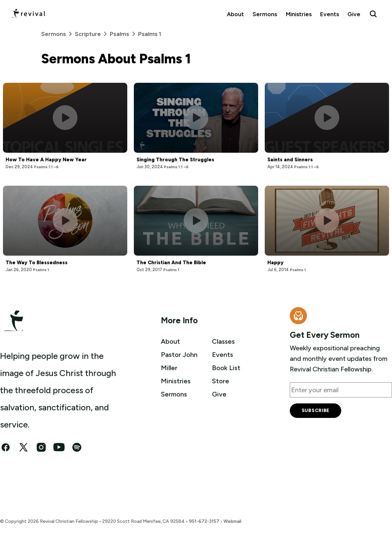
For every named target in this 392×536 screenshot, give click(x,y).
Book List (226, 368)
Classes (223, 341)
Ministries (299, 14)
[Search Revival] (373, 14)
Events (330, 14)
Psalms (124, 34)
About (235, 14)
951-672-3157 (204, 521)
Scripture (92, 34)
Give (354, 14)
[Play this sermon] (65, 118)
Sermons (265, 14)
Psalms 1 (150, 34)
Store (221, 381)
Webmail (232, 521)
